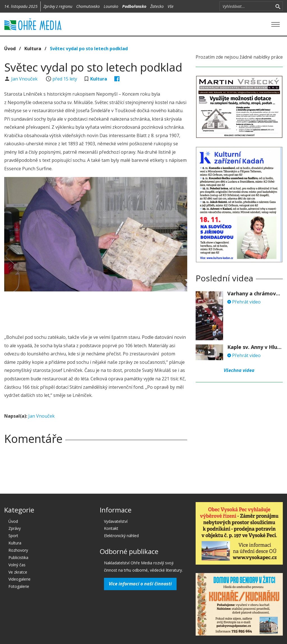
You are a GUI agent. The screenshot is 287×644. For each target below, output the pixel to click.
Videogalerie (19, 579)
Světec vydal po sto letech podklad (89, 49)
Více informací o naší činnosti (140, 584)
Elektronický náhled (121, 536)
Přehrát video (244, 302)
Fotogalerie (19, 586)
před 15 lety (65, 79)
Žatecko (157, 6)
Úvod (10, 49)
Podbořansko (134, 6)
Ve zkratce (18, 572)
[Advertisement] (106, 311)
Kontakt (111, 528)
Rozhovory (18, 550)
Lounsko (111, 6)
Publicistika (18, 557)
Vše (171, 6)
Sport (13, 536)
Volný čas (17, 565)
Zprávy (15, 528)
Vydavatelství (116, 521)
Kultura (33, 49)
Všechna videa (239, 370)
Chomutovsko (88, 6)
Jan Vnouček (25, 79)
